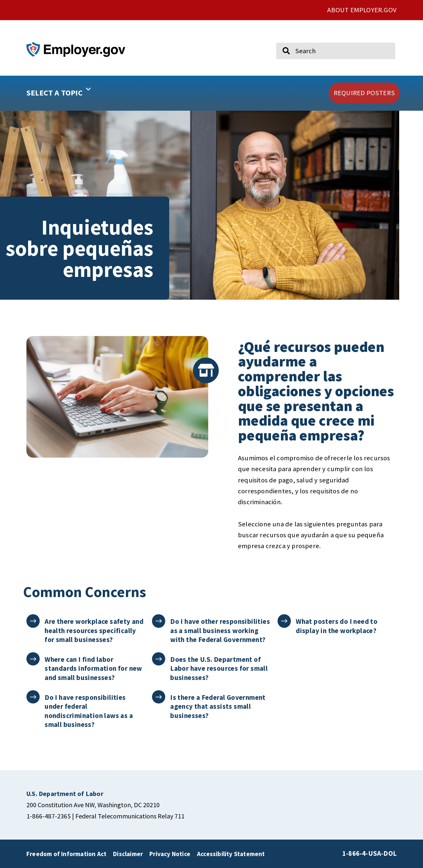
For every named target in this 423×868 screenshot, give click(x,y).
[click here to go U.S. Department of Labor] (65, 793)
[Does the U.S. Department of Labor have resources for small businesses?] (159, 659)
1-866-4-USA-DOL (369, 853)
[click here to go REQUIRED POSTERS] (364, 93)
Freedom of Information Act (66, 854)
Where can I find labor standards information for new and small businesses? (94, 668)
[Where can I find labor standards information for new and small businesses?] (33, 659)
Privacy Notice (170, 854)
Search (281, 40)
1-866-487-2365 (49, 816)
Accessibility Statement (231, 854)
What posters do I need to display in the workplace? (337, 626)
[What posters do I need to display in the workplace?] (284, 621)
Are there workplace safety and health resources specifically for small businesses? (94, 630)
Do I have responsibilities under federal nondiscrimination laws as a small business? (89, 711)
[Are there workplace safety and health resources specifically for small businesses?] (33, 621)
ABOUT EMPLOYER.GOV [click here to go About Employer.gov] (362, 10)
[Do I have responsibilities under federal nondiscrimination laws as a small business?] (33, 697)
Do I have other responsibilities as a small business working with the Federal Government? (220, 630)
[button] (80, 93)
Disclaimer (128, 854)
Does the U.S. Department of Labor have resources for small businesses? (219, 668)
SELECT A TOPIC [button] (59, 91)
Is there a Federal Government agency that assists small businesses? (218, 706)
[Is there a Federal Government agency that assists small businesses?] (159, 697)
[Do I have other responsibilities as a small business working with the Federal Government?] (159, 621)
